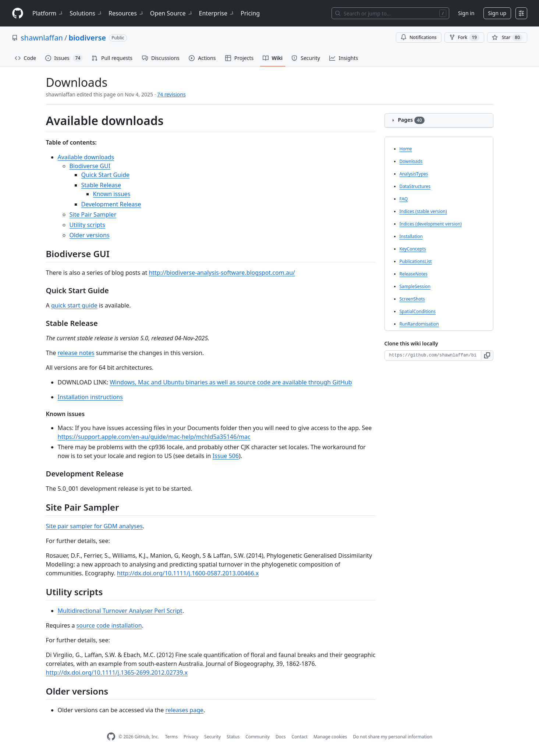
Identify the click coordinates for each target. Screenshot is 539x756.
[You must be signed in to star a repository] (507, 38)
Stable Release (101, 185)
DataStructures (415, 186)
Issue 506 (226, 456)
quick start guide (74, 305)
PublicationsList (416, 261)
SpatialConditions (418, 311)
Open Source (172, 13)
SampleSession (415, 286)
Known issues (112, 194)
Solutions (86, 13)
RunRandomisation (419, 324)
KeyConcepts (413, 249)
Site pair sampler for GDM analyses (94, 526)
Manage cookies (330, 737)
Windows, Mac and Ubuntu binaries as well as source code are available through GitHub (231, 382)
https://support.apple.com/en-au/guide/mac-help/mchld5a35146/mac (154, 437)
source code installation (109, 625)
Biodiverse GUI (90, 166)
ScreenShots (412, 299)
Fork (464, 38)
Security (212, 737)
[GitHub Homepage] (111, 737)
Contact (299, 737)
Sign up (497, 13)
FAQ (404, 199)
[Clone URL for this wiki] (433, 355)
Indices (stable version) (423, 211)
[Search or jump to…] (390, 13)
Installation (411, 236)
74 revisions (171, 94)
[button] (487, 355)
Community (258, 737)
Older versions (90, 235)
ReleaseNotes (414, 274)
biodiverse (87, 38)
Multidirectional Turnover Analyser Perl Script (120, 611)
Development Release (111, 204)
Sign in (466, 13)
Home (406, 149)
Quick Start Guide (106, 175)
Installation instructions (90, 397)
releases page (184, 710)
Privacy (191, 737)
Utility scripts (87, 225)
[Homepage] (18, 13)
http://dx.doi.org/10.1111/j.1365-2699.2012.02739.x (117, 672)
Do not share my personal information (393, 737)
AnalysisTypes (414, 174)
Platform (48, 13)
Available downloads (86, 157)
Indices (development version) (431, 224)
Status (233, 737)
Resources (126, 13)
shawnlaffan (42, 38)
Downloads (411, 161)
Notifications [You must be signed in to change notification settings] (419, 37)
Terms (171, 737)
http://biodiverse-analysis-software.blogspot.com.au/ (222, 273)
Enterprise (217, 13)
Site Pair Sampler (93, 214)
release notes (76, 353)
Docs (281, 737)
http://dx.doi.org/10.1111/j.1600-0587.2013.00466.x (188, 573)
